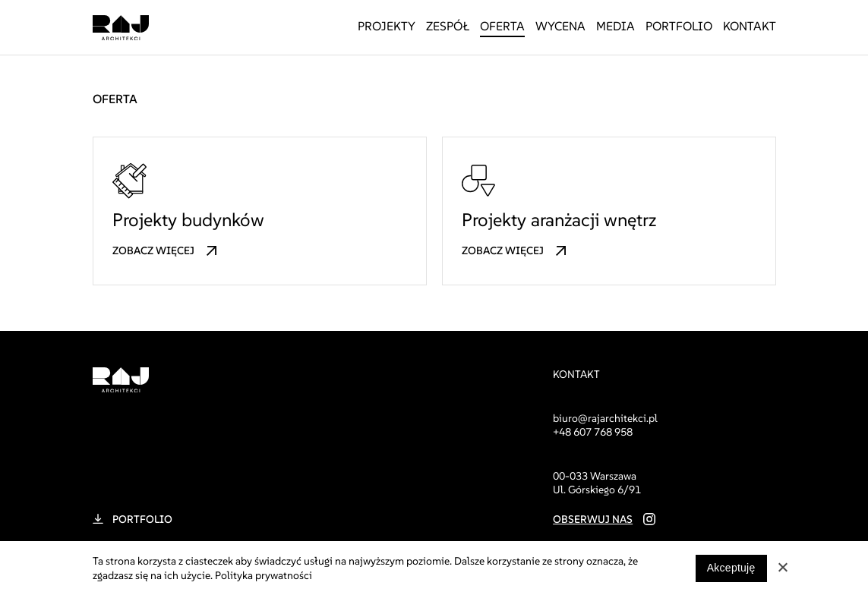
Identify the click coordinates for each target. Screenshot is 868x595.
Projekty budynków (188, 220)
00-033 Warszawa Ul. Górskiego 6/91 (597, 483)
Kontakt (750, 26)
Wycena (560, 26)
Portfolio (679, 26)
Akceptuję (731, 568)
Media (615, 26)
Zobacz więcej (153, 251)
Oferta (502, 26)
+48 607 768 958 (593, 432)
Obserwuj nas (593, 519)
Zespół (448, 26)
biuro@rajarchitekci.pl (605, 418)
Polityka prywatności (264, 575)
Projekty (387, 26)
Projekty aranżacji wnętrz (559, 220)
